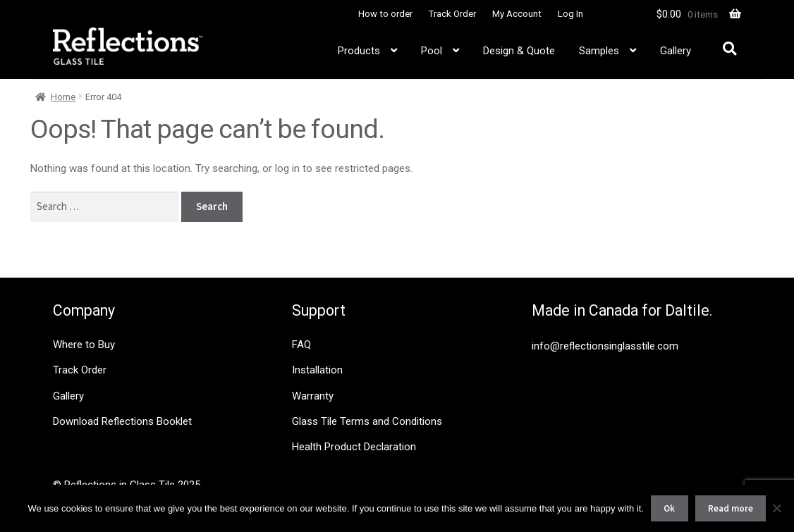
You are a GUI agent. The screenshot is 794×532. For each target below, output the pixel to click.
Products (359, 51)
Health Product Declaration (354, 447)
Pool (432, 51)
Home (63, 97)
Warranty (313, 396)
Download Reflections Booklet (122, 421)
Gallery (676, 51)
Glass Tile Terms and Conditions (367, 421)
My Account (517, 14)
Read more (731, 508)
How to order (385, 14)
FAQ (301, 345)
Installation (317, 370)
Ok (669, 508)
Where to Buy (84, 345)
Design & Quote (519, 51)
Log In (570, 14)
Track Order (452, 14)
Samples (599, 51)
